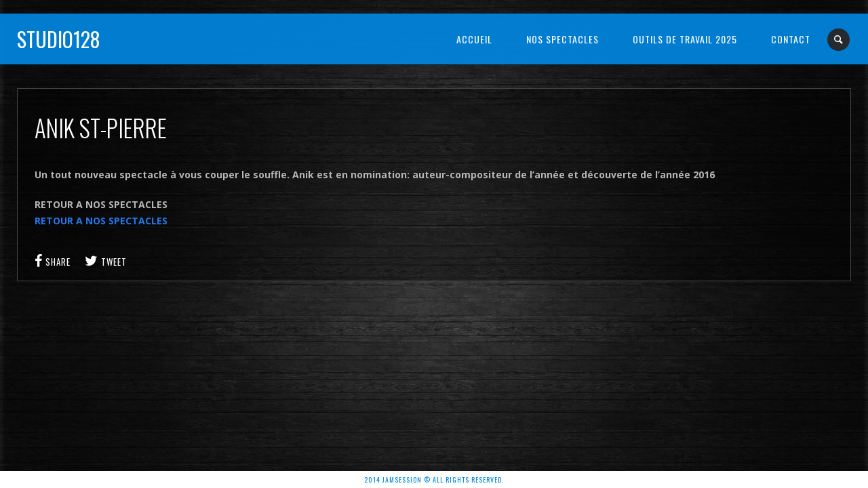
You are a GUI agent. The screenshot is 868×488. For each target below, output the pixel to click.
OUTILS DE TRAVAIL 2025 (685, 39)
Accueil (474, 39)
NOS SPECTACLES (563, 39)
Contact (791, 39)
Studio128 (59, 39)
